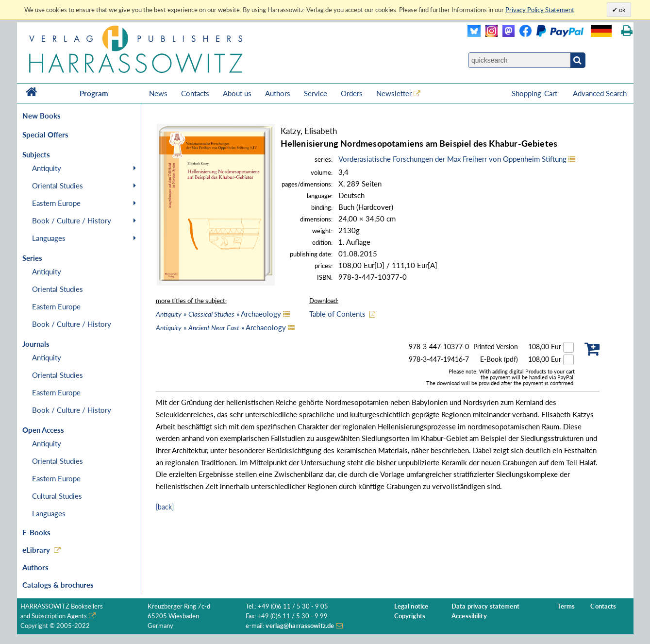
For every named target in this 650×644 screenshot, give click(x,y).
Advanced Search (600, 93)
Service (316, 93)
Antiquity (47, 168)
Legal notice (411, 606)
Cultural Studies (57, 496)
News (158, 93)
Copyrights (410, 616)
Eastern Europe (56, 203)
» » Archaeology (218, 314)
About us (237, 93)
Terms (566, 606)
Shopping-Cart (535, 93)
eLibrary (36, 550)
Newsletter (394, 93)
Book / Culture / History (72, 220)
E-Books (36, 532)
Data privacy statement (485, 606)
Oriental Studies (58, 186)
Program (94, 93)
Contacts (195, 93)
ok (622, 10)
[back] (165, 507)
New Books (42, 116)
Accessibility (469, 616)
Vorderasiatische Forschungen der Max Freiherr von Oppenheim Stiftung (452, 159)
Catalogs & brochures (58, 585)
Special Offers (45, 135)
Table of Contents (337, 314)
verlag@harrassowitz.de (300, 626)
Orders (352, 93)
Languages (49, 238)
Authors (278, 93)
